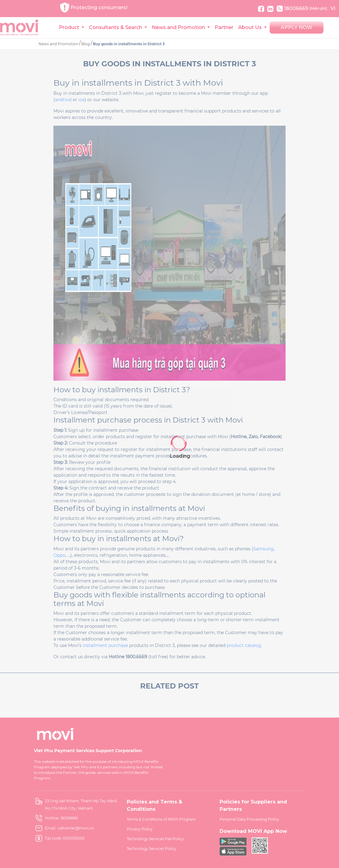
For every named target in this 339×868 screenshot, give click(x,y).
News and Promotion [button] (179, 27)
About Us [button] (251, 27)
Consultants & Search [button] (116, 27)
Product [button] (70, 27)
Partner (224, 27)
